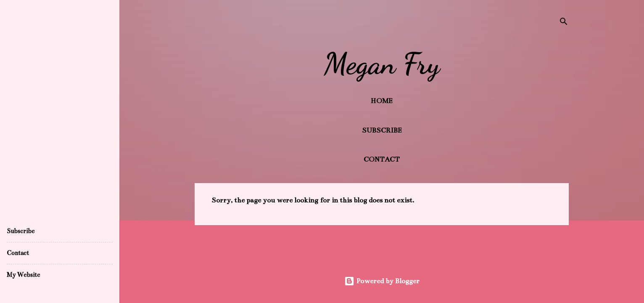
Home (382, 101)
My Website (23, 275)
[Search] (564, 23)
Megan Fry (382, 64)
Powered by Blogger (382, 281)
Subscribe (382, 130)
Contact (382, 159)
